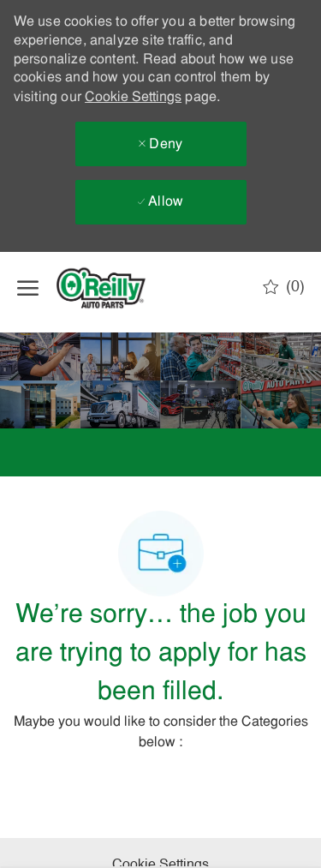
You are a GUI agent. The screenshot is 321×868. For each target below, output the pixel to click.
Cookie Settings (133, 98)
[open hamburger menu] (28, 288)
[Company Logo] (116, 288)
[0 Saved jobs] (284, 287)
